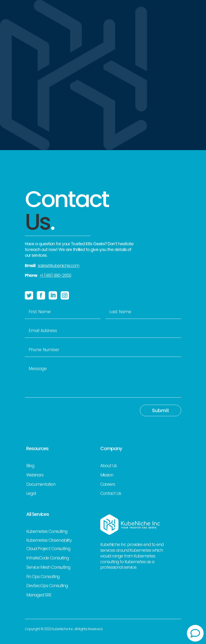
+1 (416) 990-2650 (55, 275)
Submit (161, 410)
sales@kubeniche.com (58, 266)
